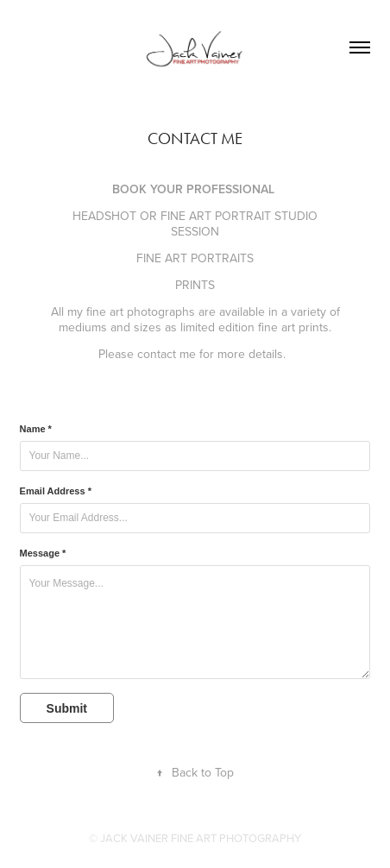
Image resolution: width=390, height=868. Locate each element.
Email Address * (56, 491)
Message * (43, 553)
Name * (36, 429)
